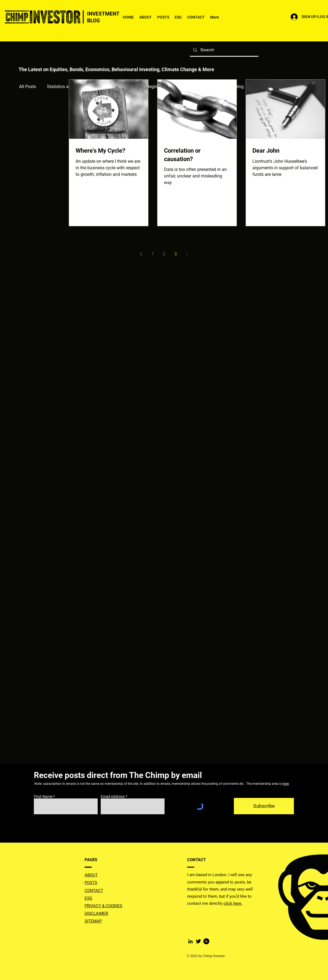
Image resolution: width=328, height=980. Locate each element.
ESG (88, 898)
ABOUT (91, 875)
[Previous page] (141, 254)
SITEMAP (93, 921)
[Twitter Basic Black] (198, 941)
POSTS (91, 883)
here (286, 784)
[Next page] (187, 254)
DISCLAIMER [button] (96, 913)
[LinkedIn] (190, 941)
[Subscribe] (264, 806)
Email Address (113, 797)
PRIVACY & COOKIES (103, 906)
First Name (43, 797)
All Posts (28, 87)
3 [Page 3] (176, 254)
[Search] (224, 50)
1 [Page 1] (153, 254)
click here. (233, 903)
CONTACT (94, 891)
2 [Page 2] (164, 254)
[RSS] (206, 941)
